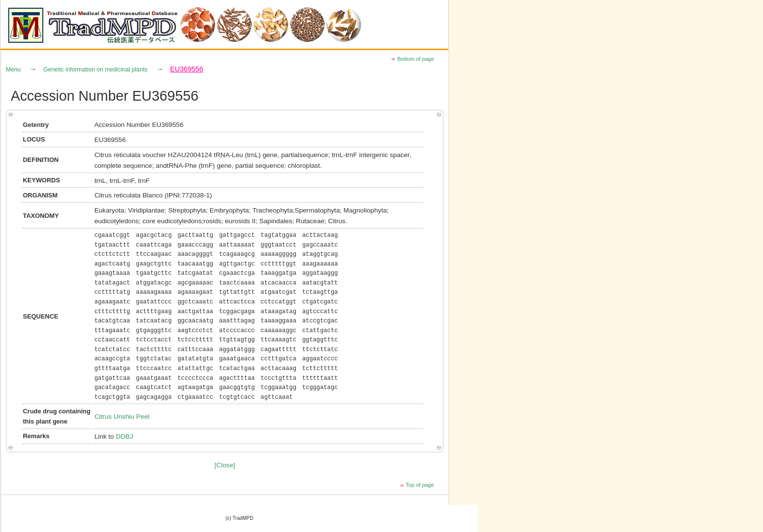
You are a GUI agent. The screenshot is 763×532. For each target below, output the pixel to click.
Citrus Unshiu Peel (122, 417)
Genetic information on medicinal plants (95, 70)
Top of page (420, 485)
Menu (13, 70)
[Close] (225, 465)
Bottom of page (416, 59)
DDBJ (125, 436)
